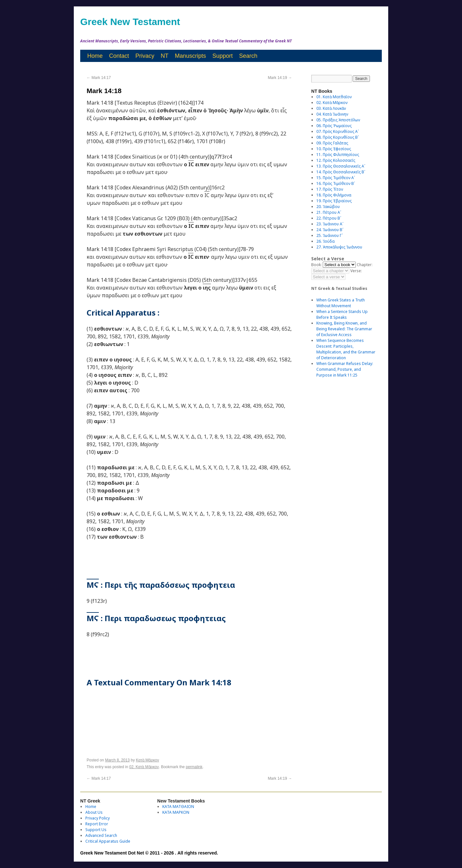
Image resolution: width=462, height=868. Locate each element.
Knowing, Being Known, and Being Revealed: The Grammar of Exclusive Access (344, 329)
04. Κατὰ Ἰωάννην (332, 114)
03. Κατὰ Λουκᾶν (331, 108)
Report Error (97, 824)
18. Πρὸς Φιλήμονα (334, 195)
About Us (94, 812)
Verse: (356, 271)
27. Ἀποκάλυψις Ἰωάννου (339, 247)
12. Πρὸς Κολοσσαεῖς (336, 160)
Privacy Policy (98, 818)
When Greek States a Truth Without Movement (341, 303)
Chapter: (365, 265)
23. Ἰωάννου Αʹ (330, 224)
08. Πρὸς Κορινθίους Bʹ (338, 137)
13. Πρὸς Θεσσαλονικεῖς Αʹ (341, 166)
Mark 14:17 (99, 78)
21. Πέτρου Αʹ (329, 212)
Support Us (96, 830)
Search (248, 56)
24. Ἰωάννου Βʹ (330, 230)
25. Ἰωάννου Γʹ (329, 235)
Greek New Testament (130, 22)
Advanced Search (101, 835)
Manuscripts (190, 56)
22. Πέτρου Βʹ (329, 218)
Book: (317, 265)
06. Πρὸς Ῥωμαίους (334, 126)
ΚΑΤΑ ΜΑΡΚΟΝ (176, 812)
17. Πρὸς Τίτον (330, 189)
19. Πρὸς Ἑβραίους (334, 201)
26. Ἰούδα (325, 241)
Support (222, 56)
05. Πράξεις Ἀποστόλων (338, 120)
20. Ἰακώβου (328, 207)
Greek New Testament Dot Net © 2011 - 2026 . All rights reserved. (149, 853)
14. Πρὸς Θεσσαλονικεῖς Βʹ (341, 172)
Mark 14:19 (280, 78)
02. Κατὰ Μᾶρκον (144, 767)
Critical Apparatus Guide (108, 841)
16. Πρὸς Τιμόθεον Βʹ (336, 183)
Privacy (145, 56)
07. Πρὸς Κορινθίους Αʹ (338, 131)
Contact (119, 56)
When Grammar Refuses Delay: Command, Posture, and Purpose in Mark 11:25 (345, 369)
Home (95, 56)
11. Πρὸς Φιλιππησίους (338, 155)
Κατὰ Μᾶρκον (147, 760)
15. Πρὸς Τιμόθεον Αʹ (336, 178)
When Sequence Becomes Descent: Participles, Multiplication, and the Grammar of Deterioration (346, 349)
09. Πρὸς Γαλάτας (332, 143)
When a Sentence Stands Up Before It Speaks (342, 314)
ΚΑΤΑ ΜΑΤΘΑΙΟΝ (178, 807)
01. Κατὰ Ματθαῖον (334, 97)
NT (165, 56)
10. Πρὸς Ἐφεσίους (334, 149)
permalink (194, 767)
